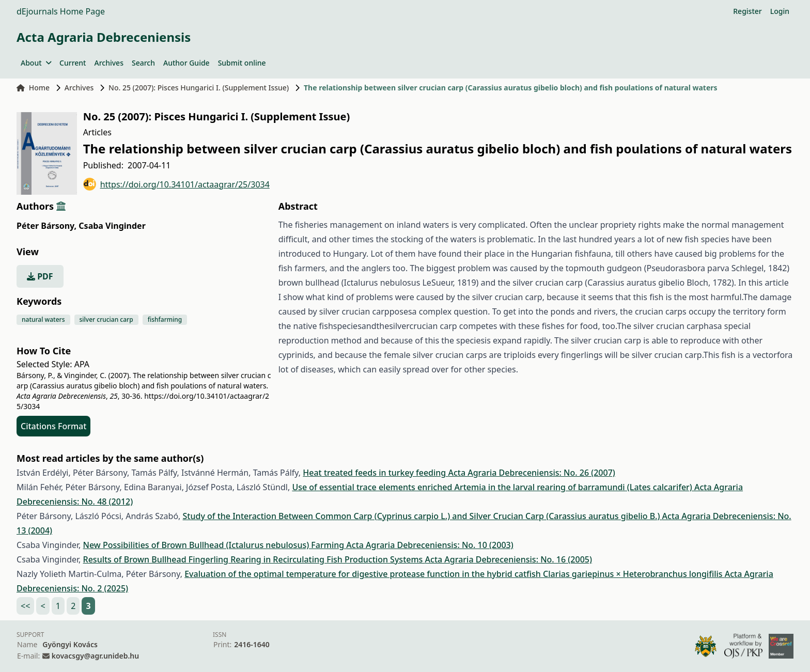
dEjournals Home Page (61, 11)
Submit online (242, 63)
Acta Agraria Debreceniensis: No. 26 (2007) (531, 473)
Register (747, 11)
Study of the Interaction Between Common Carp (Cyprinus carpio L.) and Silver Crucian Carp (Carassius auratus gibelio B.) (423, 516)
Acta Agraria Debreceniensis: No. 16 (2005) (509, 559)
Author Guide (186, 63)
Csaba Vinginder (112, 226)
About (36, 63)
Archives (108, 63)
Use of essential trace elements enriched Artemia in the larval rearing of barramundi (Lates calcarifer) (493, 487)
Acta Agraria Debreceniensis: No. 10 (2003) (430, 545)
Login (780, 11)
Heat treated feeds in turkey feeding (375, 473)
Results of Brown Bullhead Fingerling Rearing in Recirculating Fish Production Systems (254, 559)
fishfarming (165, 319)
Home (33, 88)
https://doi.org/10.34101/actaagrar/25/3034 (176, 184)
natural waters (43, 319)
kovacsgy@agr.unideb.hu (95, 656)
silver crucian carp (106, 319)
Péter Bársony (46, 226)
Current (73, 63)
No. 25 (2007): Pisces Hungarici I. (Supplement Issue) (199, 88)
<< (25, 606)
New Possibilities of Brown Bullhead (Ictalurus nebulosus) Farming (215, 545)
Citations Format (53, 426)
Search (143, 63)
